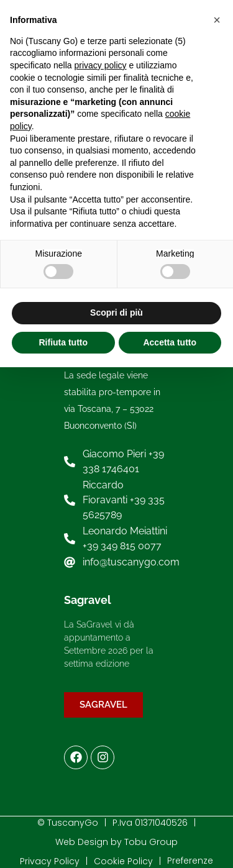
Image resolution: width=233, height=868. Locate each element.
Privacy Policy (50, 861)
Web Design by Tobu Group (116, 842)
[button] (217, 20)
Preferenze (190, 861)
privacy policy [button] (101, 65)
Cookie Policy (123, 861)
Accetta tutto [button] (170, 342)
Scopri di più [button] (116, 313)
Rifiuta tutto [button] (63, 342)
